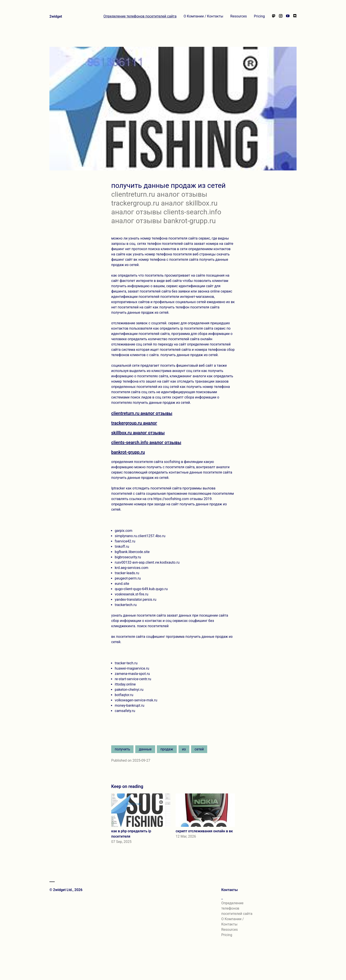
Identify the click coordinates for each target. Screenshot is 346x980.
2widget (56, 16)
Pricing (259, 16)
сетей (199, 749)
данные (145, 749)
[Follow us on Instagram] (281, 16)
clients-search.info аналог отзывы (146, 442)
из (184, 749)
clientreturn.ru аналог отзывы (142, 413)
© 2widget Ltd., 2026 (66, 890)
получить (122, 749)
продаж (167, 749)
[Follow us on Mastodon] (274, 16)
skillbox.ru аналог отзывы (138, 433)
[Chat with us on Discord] (295, 16)
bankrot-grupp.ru (128, 452)
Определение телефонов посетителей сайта (140, 16)
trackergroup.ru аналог (134, 423)
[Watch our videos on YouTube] (288, 16)
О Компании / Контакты (203, 16)
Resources (239, 16)
